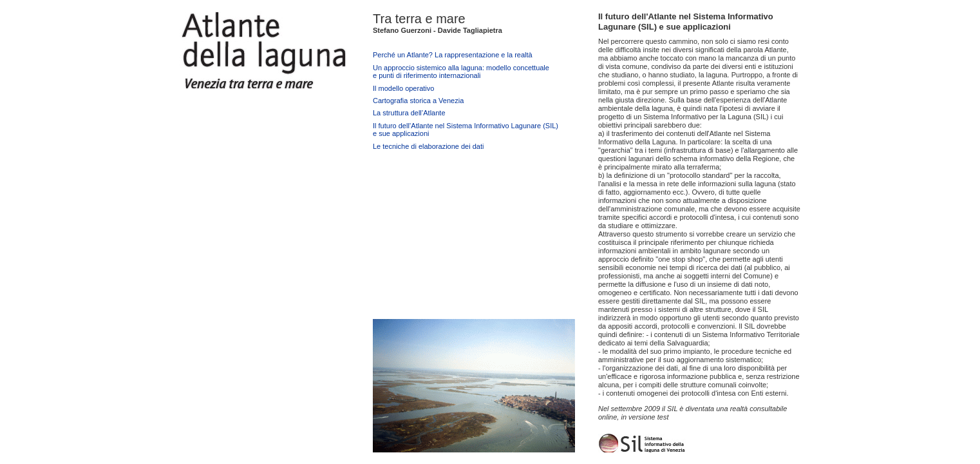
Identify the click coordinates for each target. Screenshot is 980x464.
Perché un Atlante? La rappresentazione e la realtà (453, 55)
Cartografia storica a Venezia (418, 101)
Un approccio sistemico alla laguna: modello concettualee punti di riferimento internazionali (461, 72)
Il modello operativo (403, 88)
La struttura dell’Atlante (409, 113)
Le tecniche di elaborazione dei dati (428, 146)
